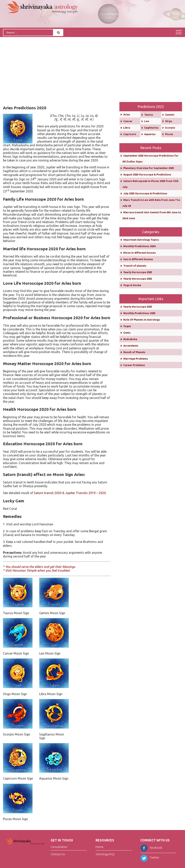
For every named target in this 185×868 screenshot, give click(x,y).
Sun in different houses (138, 259)
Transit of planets (135, 266)
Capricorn (130, 134)
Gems (127, 333)
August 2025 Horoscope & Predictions (147, 174)
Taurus (149, 115)
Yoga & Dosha (132, 285)
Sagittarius (151, 128)
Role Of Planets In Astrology (142, 320)
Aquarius (150, 134)
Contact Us (58, 854)
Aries (127, 114)
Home (99, 847)
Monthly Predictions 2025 (139, 313)
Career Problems (134, 365)
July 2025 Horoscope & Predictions (145, 193)
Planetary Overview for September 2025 (149, 168)
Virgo (169, 121)
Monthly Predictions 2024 (139, 246)
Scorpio (170, 128)
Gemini (170, 115)
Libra (127, 128)
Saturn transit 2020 (48, 493)
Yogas (127, 326)
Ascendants (131, 346)
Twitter (150, 857)
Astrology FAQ (105, 854)
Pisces (169, 134)
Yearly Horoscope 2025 (138, 272)
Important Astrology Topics (141, 240)
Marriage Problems (136, 359)
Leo (147, 121)
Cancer (128, 121)
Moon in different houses (140, 253)
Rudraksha (130, 339)
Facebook (151, 848)
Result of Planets (134, 352)
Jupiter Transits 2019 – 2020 (86, 493)
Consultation (59, 847)
